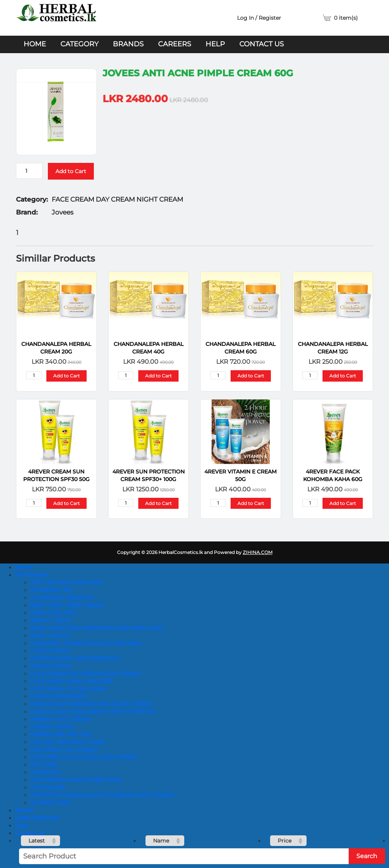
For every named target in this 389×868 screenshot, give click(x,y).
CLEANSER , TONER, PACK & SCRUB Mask (86, 643)
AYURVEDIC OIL (52, 590)
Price (285, 841)
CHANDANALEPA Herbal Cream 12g (333, 348)
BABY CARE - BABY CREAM (67, 605)
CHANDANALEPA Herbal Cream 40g (149, 348)
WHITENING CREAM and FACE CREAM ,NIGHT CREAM (102, 795)
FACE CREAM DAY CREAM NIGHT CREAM (85, 674)
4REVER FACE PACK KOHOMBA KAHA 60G (333, 475)
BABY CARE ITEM (53, 613)
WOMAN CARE (50, 803)
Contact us (262, 44)
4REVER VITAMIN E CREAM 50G (240, 475)
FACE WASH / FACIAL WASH (68, 689)
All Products (32, 575)
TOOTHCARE (47, 788)
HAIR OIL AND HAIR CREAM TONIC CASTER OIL (93, 712)
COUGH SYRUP (51, 666)
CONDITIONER (50, 651)
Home (35, 44)
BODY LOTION (50, 636)
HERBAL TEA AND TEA (60, 734)
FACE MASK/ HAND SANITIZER (71, 681)
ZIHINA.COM (258, 552)
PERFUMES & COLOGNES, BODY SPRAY (84, 757)
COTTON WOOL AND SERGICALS (75, 658)
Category (79, 44)
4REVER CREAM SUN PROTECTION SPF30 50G (56, 475)
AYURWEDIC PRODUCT (62, 598)
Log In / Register (259, 18)
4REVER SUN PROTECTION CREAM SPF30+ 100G (149, 475)
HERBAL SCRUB (52, 727)
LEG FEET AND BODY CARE (67, 742)
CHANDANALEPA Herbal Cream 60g (240, 348)
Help (215, 44)
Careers (175, 44)
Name (161, 841)
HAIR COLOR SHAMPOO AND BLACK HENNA (91, 704)
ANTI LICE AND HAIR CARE (66, 582)
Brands (128, 44)
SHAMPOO (45, 772)
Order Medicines (37, 818)
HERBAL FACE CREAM (60, 719)
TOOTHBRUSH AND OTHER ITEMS (76, 780)
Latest (37, 841)
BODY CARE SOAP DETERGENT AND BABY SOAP (97, 628)
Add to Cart (71, 171)
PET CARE (44, 765)
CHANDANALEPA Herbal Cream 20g (56, 348)
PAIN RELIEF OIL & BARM (64, 750)
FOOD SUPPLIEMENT (59, 696)
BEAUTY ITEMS (50, 620)
